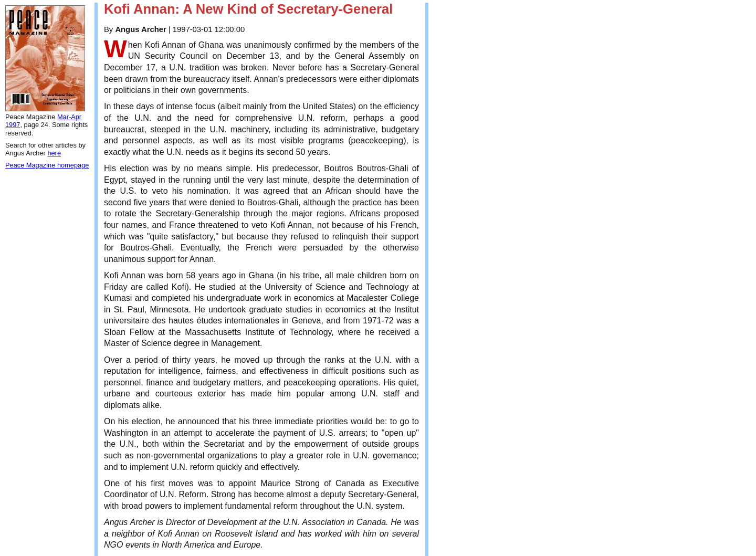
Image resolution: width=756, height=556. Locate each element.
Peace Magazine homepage (47, 165)
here (54, 153)
